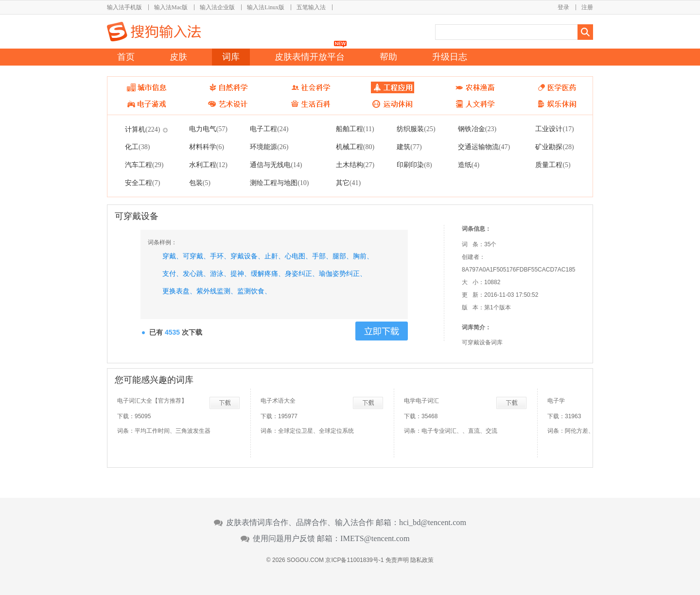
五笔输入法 (311, 7)
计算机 (142, 129)
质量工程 (553, 165)
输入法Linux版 (266, 7)
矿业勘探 (554, 147)
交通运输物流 (484, 147)
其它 (348, 183)
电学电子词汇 (421, 401)
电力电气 (208, 129)
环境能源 (269, 147)
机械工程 (355, 147)
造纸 (469, 165)
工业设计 (554, 129)
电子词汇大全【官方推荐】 (152, 401)
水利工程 (208, 165)
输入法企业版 (217, 7)
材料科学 (207, 147)
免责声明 (397, 560)
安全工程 (142, 183)
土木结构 (355, 165)
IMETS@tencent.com (375, 539)
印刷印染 (414, 165)
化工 (137, 147)
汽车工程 (144, 165)
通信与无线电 (276, 165)
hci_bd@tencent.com (433, 523)
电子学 (556, 401)
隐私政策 (422, 560)
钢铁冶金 (477, 129)
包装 (200, 183)
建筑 (409, 147)
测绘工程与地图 (279, 183)
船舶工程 (355, 129)
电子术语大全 (278, 401)
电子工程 (269, 129)
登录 (563, 7)
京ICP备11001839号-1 (354, 560)
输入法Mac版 (171, 7)
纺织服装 (416, 129)
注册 (587, 7)
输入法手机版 (124, 7)
